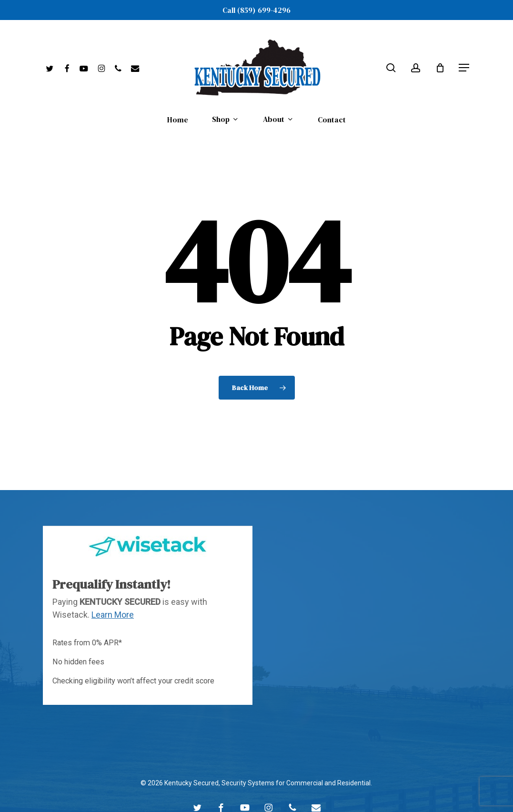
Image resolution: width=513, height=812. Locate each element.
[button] (464, 68)
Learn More (113, 590)
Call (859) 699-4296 (256, 10)
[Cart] (440, 68)
